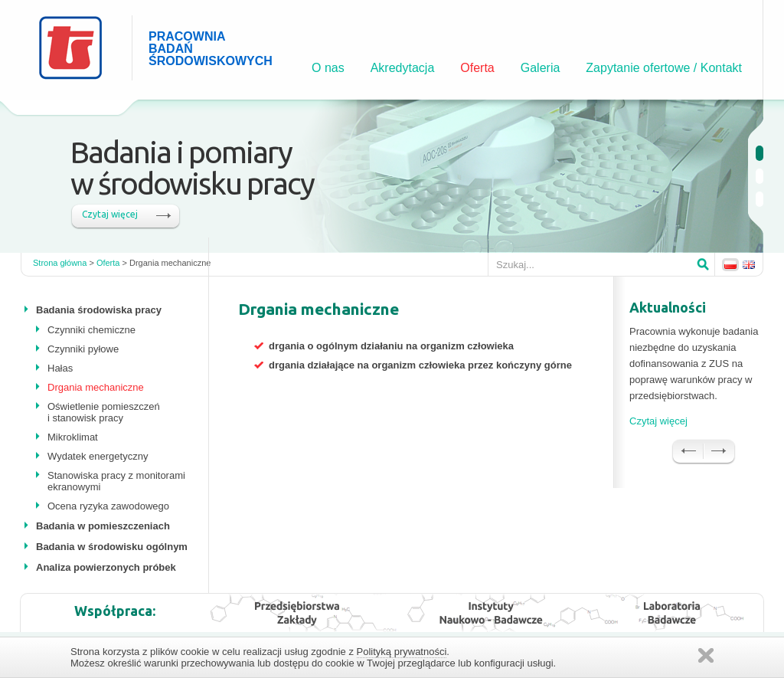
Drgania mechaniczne (96, 387)
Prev (688, 452)
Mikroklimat (73, 437)
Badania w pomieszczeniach (103, 526)
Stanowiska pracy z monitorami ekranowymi (116, 481)
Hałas (60, 368)
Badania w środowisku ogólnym (112, 547)
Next (720, 452)
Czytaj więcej (110, 214)
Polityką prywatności (402, 652)
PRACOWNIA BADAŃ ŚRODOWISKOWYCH (191, 49)
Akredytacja (403, 68)
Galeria (541, 68)
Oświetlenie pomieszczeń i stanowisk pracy (104, 412)
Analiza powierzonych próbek (106, 567)
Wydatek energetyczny (98, 456)
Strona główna (60, 263)
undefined (759, 153)
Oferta (477, 68)
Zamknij (706, 655)
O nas (328, 68)
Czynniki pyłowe (83, 349)
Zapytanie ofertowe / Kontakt (664, 68)
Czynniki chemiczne (91, 330)
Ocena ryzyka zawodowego (108, 506)
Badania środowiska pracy (99, 310)
